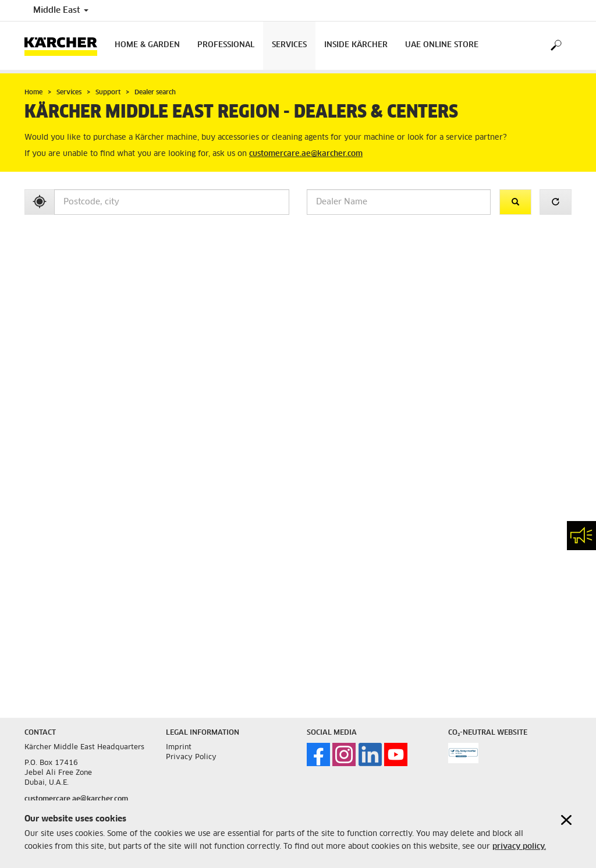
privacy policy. (519, 847)
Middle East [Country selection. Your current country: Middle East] (61, 10)
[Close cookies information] (566, 820)
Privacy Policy (191, 757)
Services (289, 45)
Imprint (179, 747)
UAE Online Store (442, 45)
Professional (226, 45)
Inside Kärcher (356, 45)
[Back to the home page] (65, 46)
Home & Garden (147, 45)
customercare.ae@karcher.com (306, 154)
